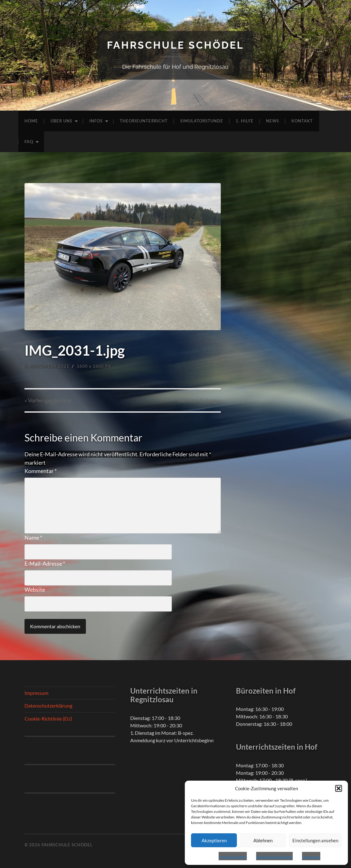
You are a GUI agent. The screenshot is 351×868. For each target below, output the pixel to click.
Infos (96, 121)
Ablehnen (263, 840)
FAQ (29, 142)
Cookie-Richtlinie (233, 857)
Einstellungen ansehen (315, 840)
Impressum (311, 857)
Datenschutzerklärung (274, 857)
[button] (339, 788)
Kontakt (302, 121)
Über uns (61, 121)
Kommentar (41, 471)
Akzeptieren (214, 840)
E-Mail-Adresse (45, 563)
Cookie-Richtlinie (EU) (48, 719)
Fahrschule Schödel (175, 45)
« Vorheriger (48, 400)
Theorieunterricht (144, 121)
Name (33, 537)
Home (31, 121)
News (273, 121)
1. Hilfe (245, 121)
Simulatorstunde (202, 121)
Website (35, 590)
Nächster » (199, 400)
